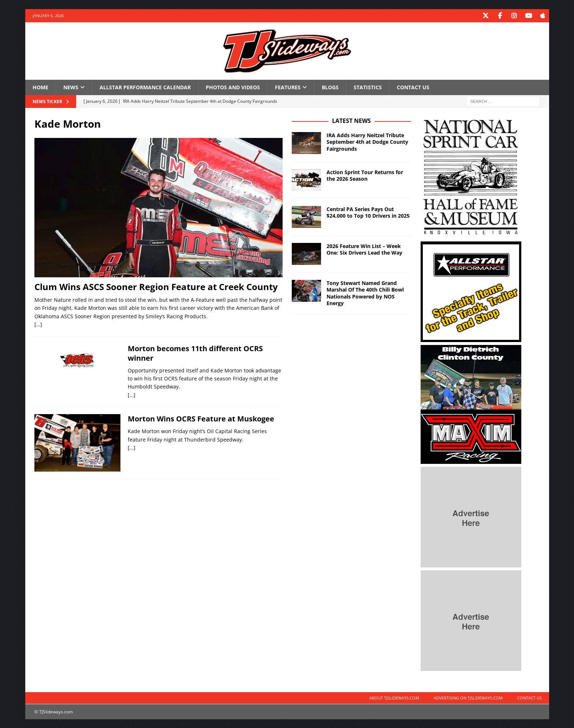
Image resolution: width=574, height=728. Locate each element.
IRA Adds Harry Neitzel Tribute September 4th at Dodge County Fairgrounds (367, 141)
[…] (38, 324)
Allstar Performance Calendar (145, 87)
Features (288, 87)
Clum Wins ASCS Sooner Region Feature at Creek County (156, 286)
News (71, 87)
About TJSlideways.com (394, 697)
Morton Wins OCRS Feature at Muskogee (201, 418)
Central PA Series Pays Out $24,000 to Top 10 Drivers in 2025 (368, 212)
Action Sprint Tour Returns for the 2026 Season (365, 175)
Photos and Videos (233, 87)
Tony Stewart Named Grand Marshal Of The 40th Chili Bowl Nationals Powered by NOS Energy (365, 293)
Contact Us (413, 87)
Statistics (368, 87)
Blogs (330, 87)
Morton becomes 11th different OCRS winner (195, 353)
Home (40, 87)
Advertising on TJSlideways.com (468, 697)
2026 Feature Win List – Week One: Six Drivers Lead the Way (364, 249)
